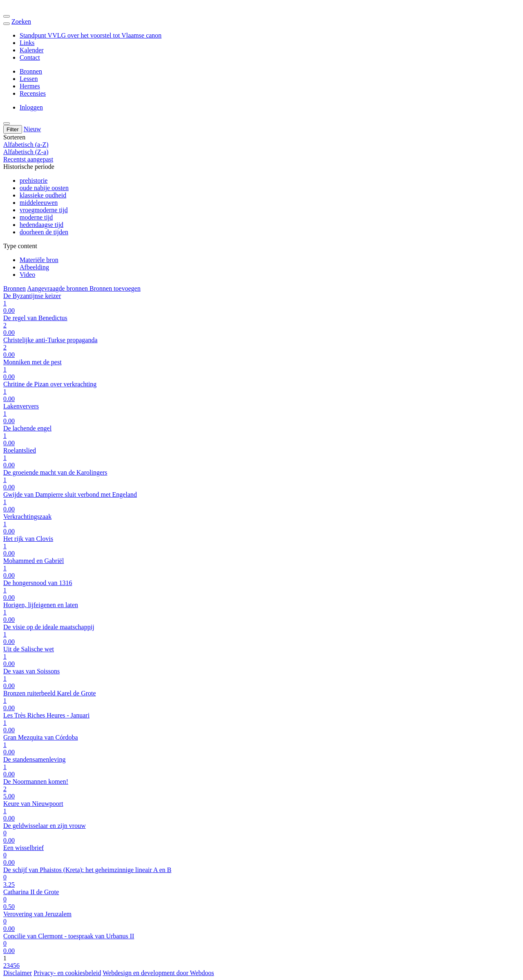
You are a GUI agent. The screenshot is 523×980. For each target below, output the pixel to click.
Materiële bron (39, 260)
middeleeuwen (39, 203)
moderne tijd (36, 217)
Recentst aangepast (28, 159)
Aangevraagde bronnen (58, 288)
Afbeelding (34, 267)
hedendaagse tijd (41, 225)
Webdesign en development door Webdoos (158, 973)
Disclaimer (18, 973)
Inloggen (31, 107)
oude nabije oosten (44, 188)
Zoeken (21, 21)
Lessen (29, 79)
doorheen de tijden (44, 232)
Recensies (33, 93)
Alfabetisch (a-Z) (26, 145)
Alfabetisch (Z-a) (26, 152)
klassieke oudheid (43, 195)
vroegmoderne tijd (44, 210)
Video (27, 275)
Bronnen (31, 71)
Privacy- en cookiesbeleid (67, 973)
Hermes (30, 86)
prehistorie (34, 181)
